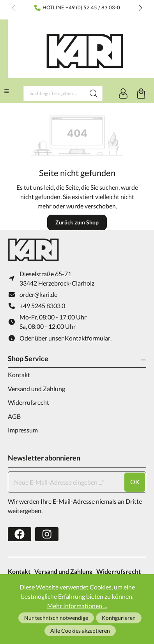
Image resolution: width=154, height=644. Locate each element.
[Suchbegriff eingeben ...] (54, 94)
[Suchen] (94, 94)
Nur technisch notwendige (56, 618)
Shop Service (28, 358)
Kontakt (19, 375)
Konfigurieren (119, 618)
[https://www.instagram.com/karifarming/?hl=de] (47, 534)
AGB (14, 416)
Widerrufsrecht (28, 402)
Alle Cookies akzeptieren (80, 631)
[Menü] (7, 91)
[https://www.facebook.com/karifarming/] (19, 534)
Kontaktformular (88, 338)
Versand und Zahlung (36, 389)
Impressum (23, 430)
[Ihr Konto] (123, 94)
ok (135, 482)
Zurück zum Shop (77, 222)
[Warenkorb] (141, 94)
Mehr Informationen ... (77, 606)
